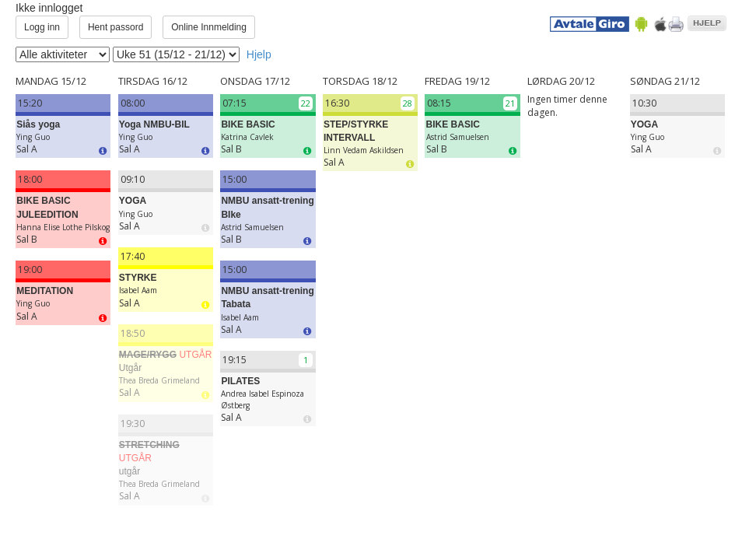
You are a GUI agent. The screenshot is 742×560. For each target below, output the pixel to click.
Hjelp (259, 54)
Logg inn (42, 27)
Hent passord (115, 27)
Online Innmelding (209, 27)
